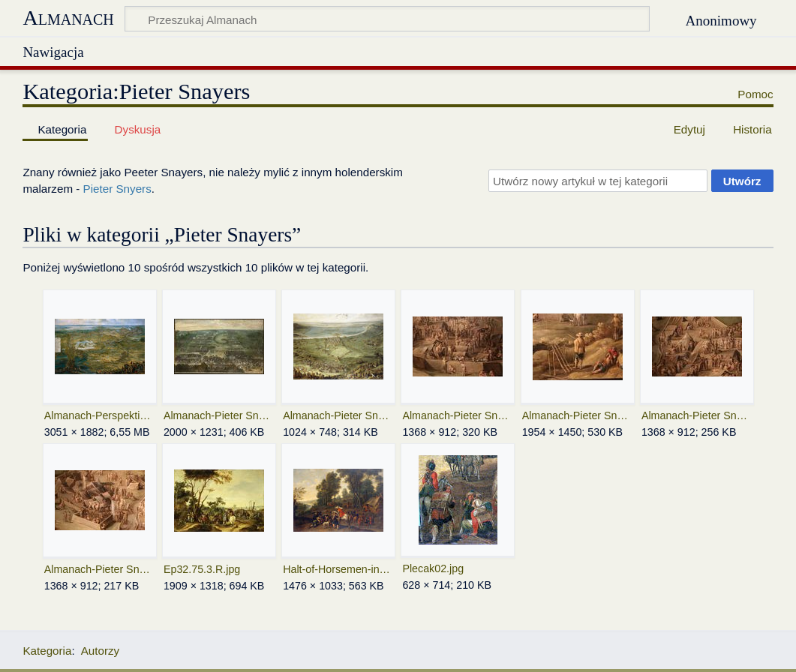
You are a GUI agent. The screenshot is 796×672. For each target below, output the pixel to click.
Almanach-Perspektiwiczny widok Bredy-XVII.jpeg (99, 415)
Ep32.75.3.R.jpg (202, 569)
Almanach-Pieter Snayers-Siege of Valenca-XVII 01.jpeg (338, 415)
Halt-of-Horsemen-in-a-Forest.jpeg (338, 569)
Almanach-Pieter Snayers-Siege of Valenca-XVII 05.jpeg (99, 569)
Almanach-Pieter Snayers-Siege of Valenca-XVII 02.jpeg (457, 415)
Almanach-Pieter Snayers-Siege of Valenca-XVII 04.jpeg (697, 415)
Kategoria (47, 651)
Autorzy (101, 651)
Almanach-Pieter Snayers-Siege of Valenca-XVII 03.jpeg (577, 415)
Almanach (68, 18)
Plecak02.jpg (433, 568)
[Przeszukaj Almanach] (387, 19)
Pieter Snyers (117, 189)
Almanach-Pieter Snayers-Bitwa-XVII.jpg (219, 415)
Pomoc (755, 94)
